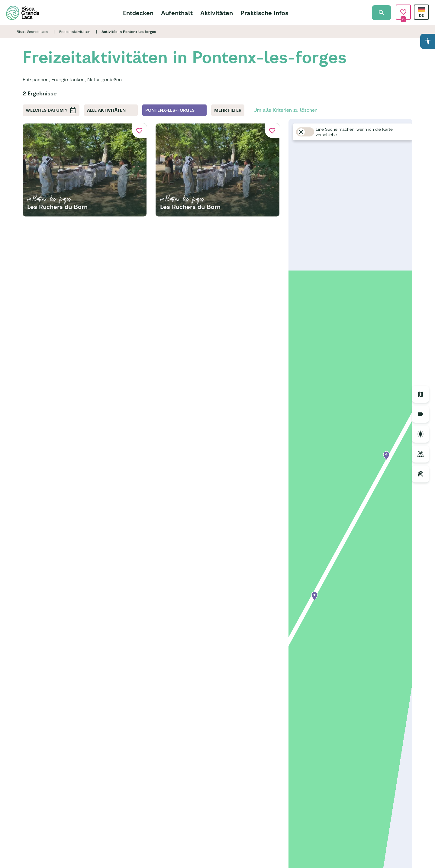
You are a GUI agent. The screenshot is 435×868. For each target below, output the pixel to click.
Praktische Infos (264, 13)
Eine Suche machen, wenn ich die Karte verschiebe (354, 132)
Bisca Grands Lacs (32, 32)
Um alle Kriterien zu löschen (285, 110)
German (421, 10)
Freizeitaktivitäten (75, 32)
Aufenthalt (177, 13)
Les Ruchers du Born (57, 207)
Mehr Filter (228, 110)
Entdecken (138, 13)
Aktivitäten (217, 13)
